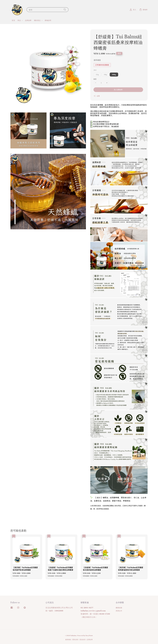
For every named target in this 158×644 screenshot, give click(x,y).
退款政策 (83, 640)
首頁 (13, 20)
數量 (95, 79)
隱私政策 (75, 640)
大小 (95, 70)
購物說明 (48, 20)
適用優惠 (97, 60)
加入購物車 (118, 90)
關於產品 (37, 20)
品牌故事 (28, 20)
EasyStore (89, 635)
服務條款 (68, 640)
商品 (19, 20)
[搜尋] (65, 10)
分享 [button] (97, 96)
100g (114, 74)
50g (105, 74)
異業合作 (119, 611)
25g (97, 74)
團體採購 (119, 608)
